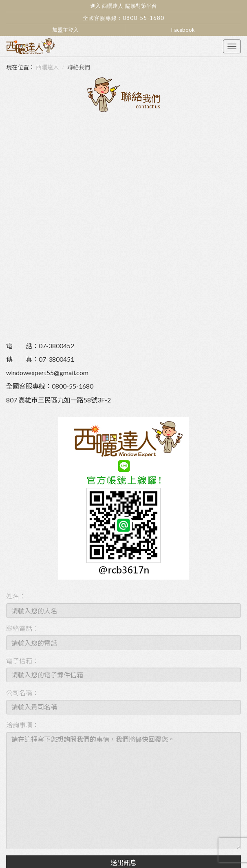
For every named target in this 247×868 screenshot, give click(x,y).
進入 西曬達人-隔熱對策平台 (123, 6)
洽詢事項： (22, 725)
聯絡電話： (22, 628)
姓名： (16, 596)
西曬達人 (47, 67)
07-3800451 (56, 359)
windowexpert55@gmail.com (47, 372)
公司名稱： (22, 693)
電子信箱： (22, 660)
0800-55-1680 (143, 18)
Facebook (183, 30)
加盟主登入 (65, 30)
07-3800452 (56, 346)
